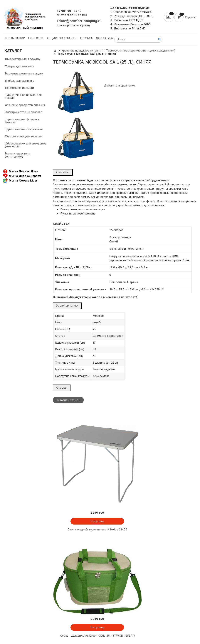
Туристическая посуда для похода (23, 96)
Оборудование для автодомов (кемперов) (26, 145)
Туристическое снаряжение (24, 129)
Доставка (104, 38)
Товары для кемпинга (20, 67)
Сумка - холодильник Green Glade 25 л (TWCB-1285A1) (97, 636)
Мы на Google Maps (20, 181)
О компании (15, 38)
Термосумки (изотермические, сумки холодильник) (141, 51)
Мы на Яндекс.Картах (22, 176)
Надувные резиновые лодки (24, 74)
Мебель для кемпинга (20, 81)
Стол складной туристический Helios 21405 (97, 530)
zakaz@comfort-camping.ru (79, 21)
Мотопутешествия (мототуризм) (18, 155)
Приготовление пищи (19, 88)
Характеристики (67, 306)
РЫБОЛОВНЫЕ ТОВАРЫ (23, 60)
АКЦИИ (52, 38)
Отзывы (62, 388)
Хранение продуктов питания (81, 51)
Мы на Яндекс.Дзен (21, 171)
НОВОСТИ (36, 38)
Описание (63, 172)
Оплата (86, 38)
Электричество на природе (24, 112)
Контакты (69, 38)
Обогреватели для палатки (23, 136)
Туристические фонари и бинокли (22, 121)
